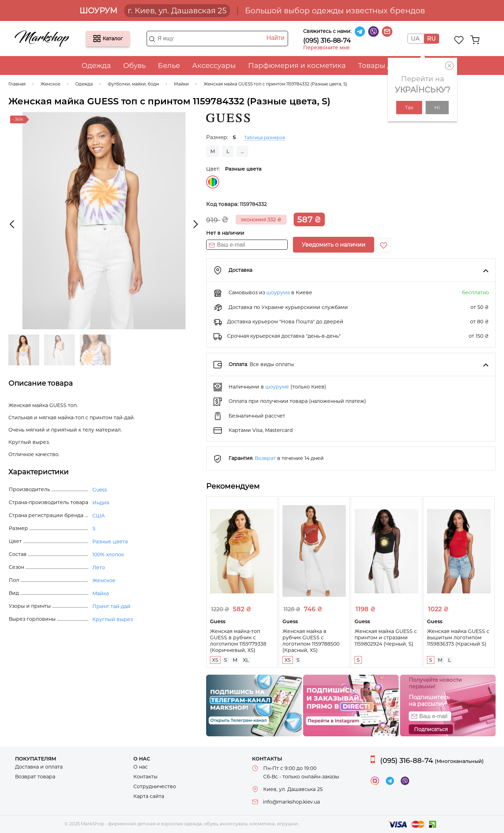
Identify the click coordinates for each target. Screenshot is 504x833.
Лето (99, 567)
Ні (437, 108)
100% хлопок (108, 555)
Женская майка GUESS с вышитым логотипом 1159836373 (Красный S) (458, 638)
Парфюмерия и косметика (297, 66)
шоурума (278, 292)
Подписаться (431, 729)
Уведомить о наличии (334, 245)
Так (409, 108)
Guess (100, 490)
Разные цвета (213, 182)
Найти (275, 38)
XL (246, 660)
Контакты (145, 777)
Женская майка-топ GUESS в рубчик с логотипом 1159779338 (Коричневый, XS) (238, 641)
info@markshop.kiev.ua (291, 802)
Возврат (265, 458)
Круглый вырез (113, 619)
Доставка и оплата (39, 767)
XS (215, 660)
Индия (101, 503)
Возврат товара (35, 777)
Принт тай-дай (111, 606)
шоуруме (277, 387)
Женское (104, 580)
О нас (141, 767)
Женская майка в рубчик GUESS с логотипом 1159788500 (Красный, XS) (311, 641)
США (99, 516)
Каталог (97, 39)
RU (431, 39)
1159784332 (253, 204)
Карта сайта (149, 796)
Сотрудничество (155, 786)
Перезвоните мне (326, 48)
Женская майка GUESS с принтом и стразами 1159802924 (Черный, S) (386, 638)
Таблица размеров (265, 137)
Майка (101, 593)
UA (415, 39)
